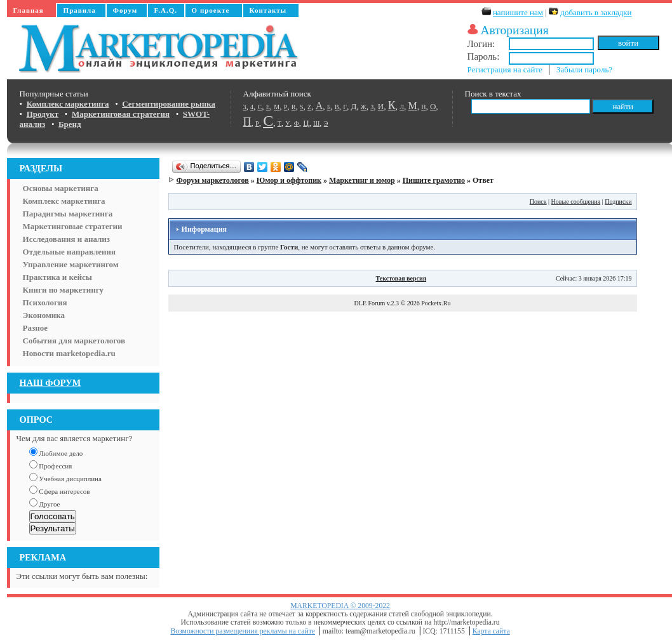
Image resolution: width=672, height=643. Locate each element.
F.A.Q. (166, 10)
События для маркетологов (74, 341)
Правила (80, 10)
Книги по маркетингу (64, 290)
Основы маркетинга (61, 188)
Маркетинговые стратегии (73, 226)
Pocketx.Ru (436, 303)
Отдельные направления (69, 252)
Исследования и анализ (66, 239)
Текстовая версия (401, 278)
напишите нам (518, 12)
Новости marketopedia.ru (69, 353)
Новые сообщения (576, 202)
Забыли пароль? (584, 70)
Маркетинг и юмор (362, 180)
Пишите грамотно (434, 180)
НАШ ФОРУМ (50, 383)
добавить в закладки (596, 12)
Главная (29, 10)
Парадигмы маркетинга (68, 214)
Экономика (44, 315)
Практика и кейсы (57, 277)
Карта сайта (491, 631)
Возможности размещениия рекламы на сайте (243, 631)
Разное (35, 328)
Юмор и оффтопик (289, 180)
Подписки (618, 202)
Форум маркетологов (213, 180)
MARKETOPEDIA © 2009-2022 (340, 606)
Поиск (538, 202)
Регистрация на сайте (505, 70)
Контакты (268, 10)
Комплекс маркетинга (64, 201)
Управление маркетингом (71, 264)
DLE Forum (370, 303)
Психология (45, 302)
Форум (125, 10)
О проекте (211, 10)
